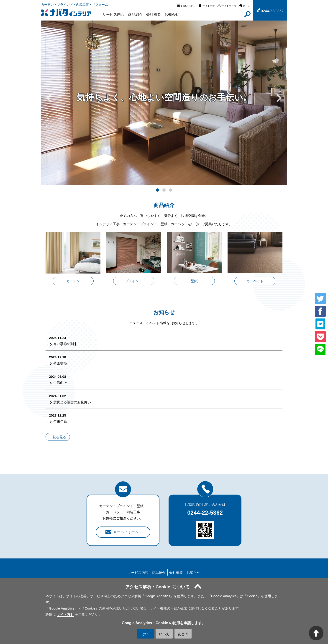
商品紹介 (135, 14)
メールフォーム (126, 532)
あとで (183, 634)
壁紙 (194, 281)
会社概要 (154, 14)
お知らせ (172, 14)
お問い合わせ (188, 6)
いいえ (164, 634)
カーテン (73, 281)
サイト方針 (209, 6)
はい (145, 634)
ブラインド (134, 281)
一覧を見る (58, 437)
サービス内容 (113, 14)
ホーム (247, 6)
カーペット (255, 281)
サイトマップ (229, 6)
